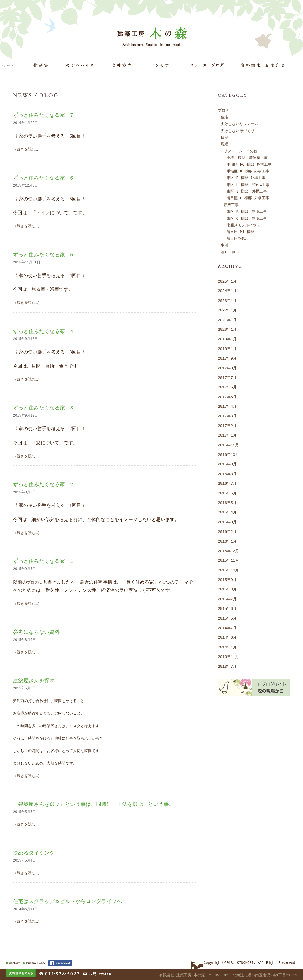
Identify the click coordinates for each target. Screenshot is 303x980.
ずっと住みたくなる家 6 (43, 178)
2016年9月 (227, 464)
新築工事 (231, 205)
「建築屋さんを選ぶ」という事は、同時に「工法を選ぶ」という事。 (93, 804)
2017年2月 (227, 426)
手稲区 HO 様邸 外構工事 (249, 164)
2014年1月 (227, 647)
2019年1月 (227, 339)
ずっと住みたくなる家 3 (43, 408)
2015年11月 (228, 560)
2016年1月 (227, 541)
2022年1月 (227, 310)
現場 (225, 144)
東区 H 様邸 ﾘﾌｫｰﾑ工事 (248, 185)
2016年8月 (227, 474)
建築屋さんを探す (34, 681)
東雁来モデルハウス (243, 225)
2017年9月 (227, 358)
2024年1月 (227, 291)
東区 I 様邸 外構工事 (247, 191)
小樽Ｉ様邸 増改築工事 (247, 157)
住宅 (225, 117)
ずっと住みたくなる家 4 (43, 331)
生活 (225, 245)
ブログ (32, 582)
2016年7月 (227, 483)
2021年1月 (227, 320)
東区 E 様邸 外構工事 (246, 178)
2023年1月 (227, 300)
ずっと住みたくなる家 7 (43, 115)
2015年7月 (227, 599)
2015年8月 (227, 589)
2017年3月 (227, 416)
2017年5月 (227, 397)
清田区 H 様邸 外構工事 (248, 198)
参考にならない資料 (36, 632)
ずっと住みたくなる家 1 (43, 561)
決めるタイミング (34, 853)
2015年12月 (228, 551)
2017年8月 (227, 368)
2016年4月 (227, 512)
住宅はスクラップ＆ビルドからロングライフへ (68, 901)
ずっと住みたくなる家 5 (43, 255)
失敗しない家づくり (238, 131)
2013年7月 (227, 666)
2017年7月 (227, 377)
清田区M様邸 (237, 238)
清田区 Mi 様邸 (240, 232)
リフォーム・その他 (241, 151)
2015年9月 (227, 580)
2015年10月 (228, 570)
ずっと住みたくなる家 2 (43, 484)
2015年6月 (227, 608)
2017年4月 (227, 406)
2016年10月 (228, 454)
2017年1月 (227, 435)
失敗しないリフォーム (240, 124)
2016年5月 (227, 503)
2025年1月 (227, 281)
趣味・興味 (230, 252)
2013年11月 (228, 657)
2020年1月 (227, 329)
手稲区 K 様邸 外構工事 (248, 171)
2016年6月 (227, 493)
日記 (225, 137)
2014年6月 (227, 637)
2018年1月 (227, 349)
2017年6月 (227, 387)
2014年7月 (227, 628)
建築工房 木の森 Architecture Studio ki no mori (153, 36)
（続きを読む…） (27, 149)
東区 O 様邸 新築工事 (247, 218)
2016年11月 (228, 445)
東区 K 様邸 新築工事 (247, 211)
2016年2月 (227, 531)
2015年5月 (227, 618)
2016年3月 (227, 522)
